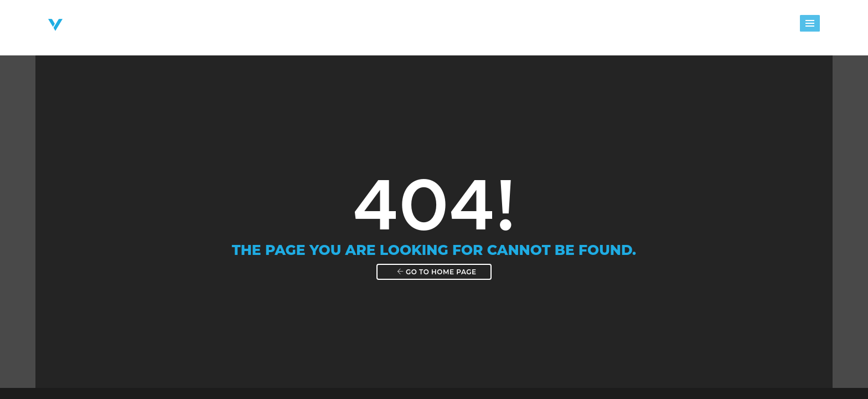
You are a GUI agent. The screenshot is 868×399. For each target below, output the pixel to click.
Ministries (401, 26)
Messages (625, 26)
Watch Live (735, 26)
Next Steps (464, 26)
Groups (522, 26)
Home (269, 26)
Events (571, 26)
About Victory (331, 26)
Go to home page (436, 269)
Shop (789, 26)
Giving (679, 26)
